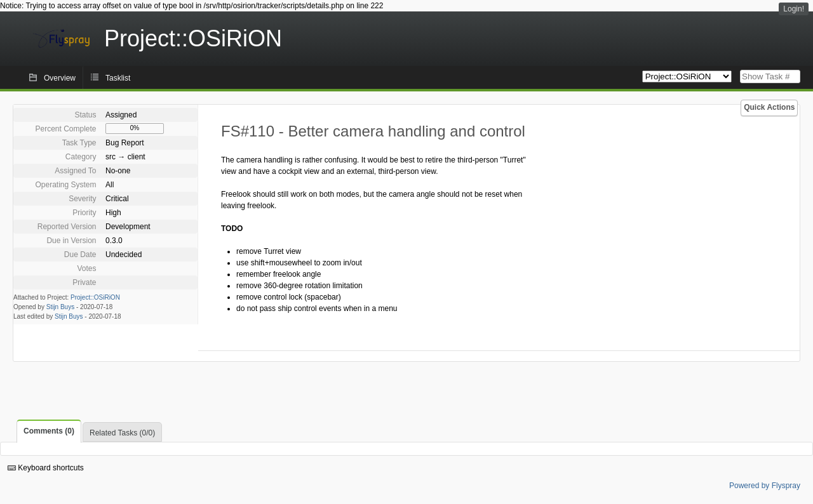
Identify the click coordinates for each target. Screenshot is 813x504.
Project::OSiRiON (95, 297)
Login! (794, 9)
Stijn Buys (60, 307)
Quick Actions (769, 107)
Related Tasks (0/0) (122, 433)
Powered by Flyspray (765, 486)
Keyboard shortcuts (46, 468)
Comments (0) (49, 431)
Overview (60, 78)
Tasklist (118, 78)
